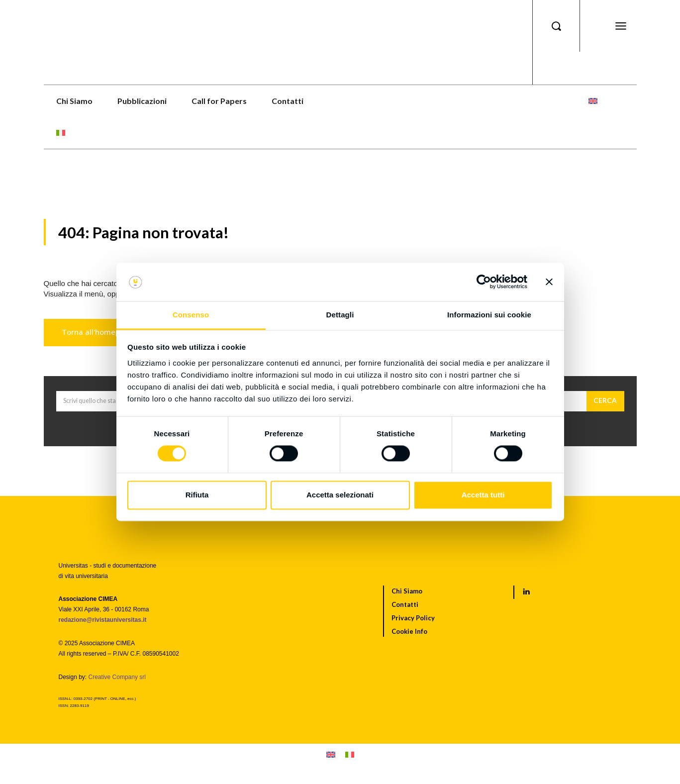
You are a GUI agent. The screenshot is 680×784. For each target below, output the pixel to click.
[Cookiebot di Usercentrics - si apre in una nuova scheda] (484, 282)
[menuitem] (593, 101)
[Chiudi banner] (549, 282)
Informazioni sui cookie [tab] (489, 315)
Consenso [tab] (191, 315)
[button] (556, 26)
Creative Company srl (117, 682)
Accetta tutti (483, 495)
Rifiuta (197, 495)
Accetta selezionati (340, 495)
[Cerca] (605, 405)
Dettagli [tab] (340, 315)
